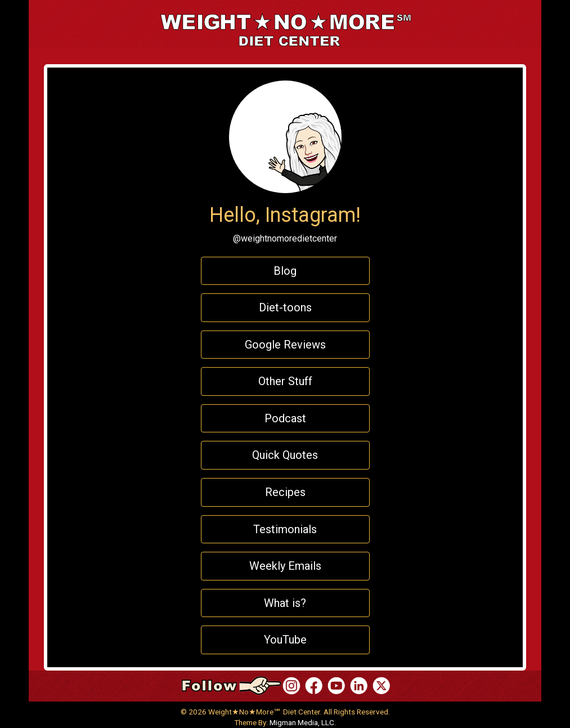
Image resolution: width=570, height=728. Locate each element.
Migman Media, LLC (302, 722)
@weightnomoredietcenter (285, 238)
